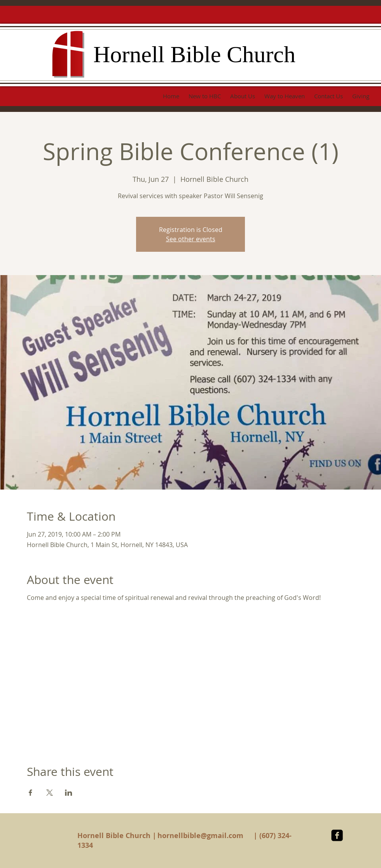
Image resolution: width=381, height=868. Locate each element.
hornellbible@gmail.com (200, 836)
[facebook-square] (337, 835)
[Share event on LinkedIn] (69, 793)
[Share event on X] (50, 793)
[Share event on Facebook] (31, 793)
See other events (191, 239)
